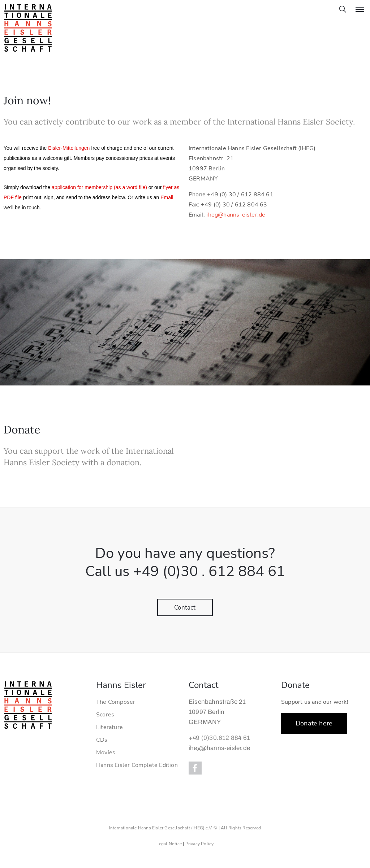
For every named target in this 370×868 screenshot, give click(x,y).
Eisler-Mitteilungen (69, 148)
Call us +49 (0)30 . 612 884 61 (185, 571)
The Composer (116, 702)
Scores (105, 715)
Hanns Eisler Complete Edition (137, 765)
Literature (109, 727)
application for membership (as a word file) (99, 187)
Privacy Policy (200, 844)
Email (167, 197)
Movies (106, 753)
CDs (102, 740)
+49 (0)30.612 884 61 (219, 738)
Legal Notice (169, 844)
